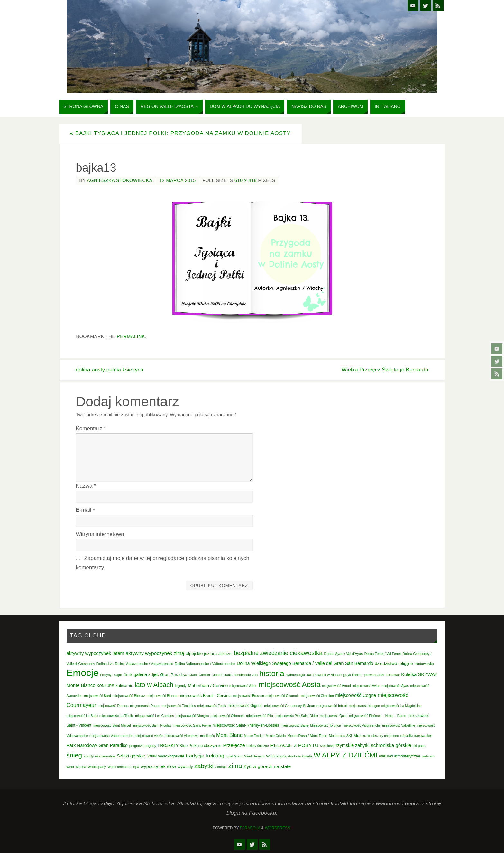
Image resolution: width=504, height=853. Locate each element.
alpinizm (225, 654)
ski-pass (419, 746)
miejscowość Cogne (356, 695)
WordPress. (278, 828)
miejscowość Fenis (212, 706)
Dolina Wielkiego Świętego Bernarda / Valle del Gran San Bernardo (305, 663)
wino (70, 767)
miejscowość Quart (334, 716)
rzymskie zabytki (353, 745)
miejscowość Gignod (245, 706)
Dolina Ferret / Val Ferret (383, 654)
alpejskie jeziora (201, 653)
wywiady (185, 767)
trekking (215, 756)
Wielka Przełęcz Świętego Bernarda (385, 370)
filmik (128, 675)
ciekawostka (306, 653)
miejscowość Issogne (364, 706)
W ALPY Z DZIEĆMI (346, 755)
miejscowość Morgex (192, 716)
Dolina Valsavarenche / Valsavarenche (144, 664)
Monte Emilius (254, 736)
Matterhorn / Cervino (208, 686)
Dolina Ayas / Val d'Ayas (344, 654)
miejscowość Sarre (294, 725)
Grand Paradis (222, 675)
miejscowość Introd (332, 706)
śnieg (74, 755)
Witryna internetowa (100, 534)
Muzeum (362, 735)
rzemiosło (327, 746)
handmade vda (246, 675)
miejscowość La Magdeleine (402, 706)
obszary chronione (385, 736)
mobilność (207, 736)
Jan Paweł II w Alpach (324, 675)
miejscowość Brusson (249, 696)
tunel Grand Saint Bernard (245, 756)
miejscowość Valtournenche (111, 736)
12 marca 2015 (178, 180)
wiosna (81, 767)
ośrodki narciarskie (416, 736)
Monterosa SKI (340, 736)
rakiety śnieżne (257, 746)
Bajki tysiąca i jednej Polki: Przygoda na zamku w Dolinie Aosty (180, 133)
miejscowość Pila (260, 716)
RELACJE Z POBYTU (294, 745)
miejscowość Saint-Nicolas (152, 725)
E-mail (86, 510)
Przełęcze (234, 745)
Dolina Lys (105, 664)
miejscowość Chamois (283, 696)
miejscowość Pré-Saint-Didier (297, 716)
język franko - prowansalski (364, 675)
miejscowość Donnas (113, 706)
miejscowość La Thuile (117, 716)
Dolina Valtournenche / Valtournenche (205, 664)
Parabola (250, 828)
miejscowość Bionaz (128, 696)
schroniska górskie (391, 745)
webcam (428, 756)
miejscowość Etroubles (179, 706)
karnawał (393, 675)
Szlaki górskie (131, 756)
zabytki (204, 766)
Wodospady (97, 767)
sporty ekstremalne (100, 756)
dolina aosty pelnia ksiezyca (110, 370)
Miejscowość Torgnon (325, 725)
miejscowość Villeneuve (182, 736)
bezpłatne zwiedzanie (261, 653)
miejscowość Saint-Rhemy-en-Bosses (246, 725)
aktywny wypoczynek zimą (155, 653)
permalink (131, 336)
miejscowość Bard (97, 696)
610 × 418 (246, 180)
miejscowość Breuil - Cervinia (205, 696)
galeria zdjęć (146, 674)
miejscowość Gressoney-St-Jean (289, 706)
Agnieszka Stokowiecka (120, 180)
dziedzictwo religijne (394, 663)
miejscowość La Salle (82, 716)
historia (272, 673)
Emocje (83, 673)
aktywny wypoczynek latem (95, 653)
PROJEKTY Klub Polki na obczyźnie (189, 746)
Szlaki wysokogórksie (165, 756)
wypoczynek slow (158, 766)
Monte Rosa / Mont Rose (307, 736)
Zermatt (221, 767)
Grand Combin (199, 675)
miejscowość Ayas (395, 686)
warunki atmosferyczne (399, 756)
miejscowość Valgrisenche (362, 725)
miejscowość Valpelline (399, 725)
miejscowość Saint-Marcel (112, 725)
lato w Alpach (154, 685)
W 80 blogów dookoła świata (289, 756)
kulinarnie (124, 686)
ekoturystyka (424, 664)
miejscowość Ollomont (228, 716)
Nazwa (86, 486)
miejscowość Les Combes (154, 716)
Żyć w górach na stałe (267, 766)
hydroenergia (295, 675)
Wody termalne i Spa (123, 767)
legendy (181, 686)
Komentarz (91, 429)
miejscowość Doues (145, 706)
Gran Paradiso (174, 675)
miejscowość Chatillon (317, 696)
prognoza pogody (143, 746)
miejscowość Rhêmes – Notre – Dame (377, 716)
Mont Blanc (229, 735)
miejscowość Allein (243, 686)
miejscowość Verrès (149, 736)
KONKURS (105, 686)
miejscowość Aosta (289, 684)
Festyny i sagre (111, 675)
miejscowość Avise (366, 686)
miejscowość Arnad (336, 686)
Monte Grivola (276, 736)
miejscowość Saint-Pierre (192, 725)
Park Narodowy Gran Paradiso (97, 745)
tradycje (195, 756)
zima (235, 766)
